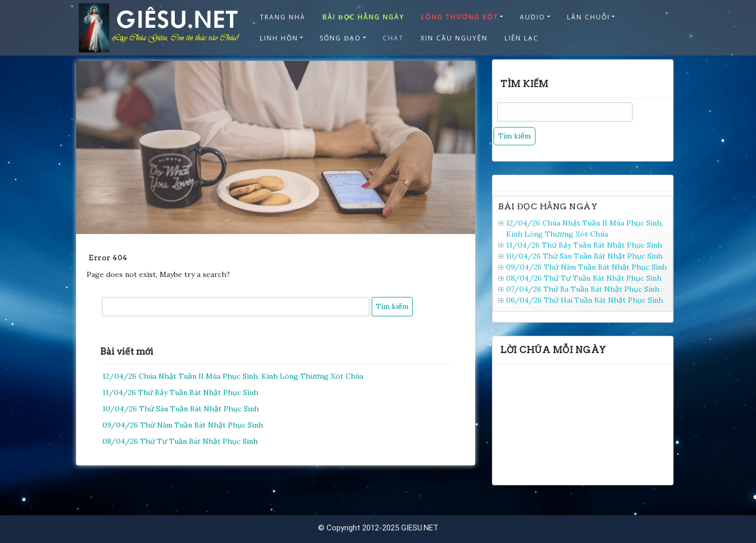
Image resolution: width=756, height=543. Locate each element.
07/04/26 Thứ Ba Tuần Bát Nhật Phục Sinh (583, 289)
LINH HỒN (279, 38)
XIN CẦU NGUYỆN (454, 38)
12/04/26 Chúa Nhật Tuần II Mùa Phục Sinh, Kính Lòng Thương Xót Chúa (233, 376)
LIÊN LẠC (522, 38)
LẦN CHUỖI (589, 17)
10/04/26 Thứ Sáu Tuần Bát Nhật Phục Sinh (181, 409)
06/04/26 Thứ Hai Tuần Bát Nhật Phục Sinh (585, 300)
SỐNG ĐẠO (340, 38)
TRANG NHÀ (283, 17)
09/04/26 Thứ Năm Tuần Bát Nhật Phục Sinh (183, 425)
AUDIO (533, 17)
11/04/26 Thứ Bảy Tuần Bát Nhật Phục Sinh (180, 392)
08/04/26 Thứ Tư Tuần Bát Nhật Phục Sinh (180, 441)
